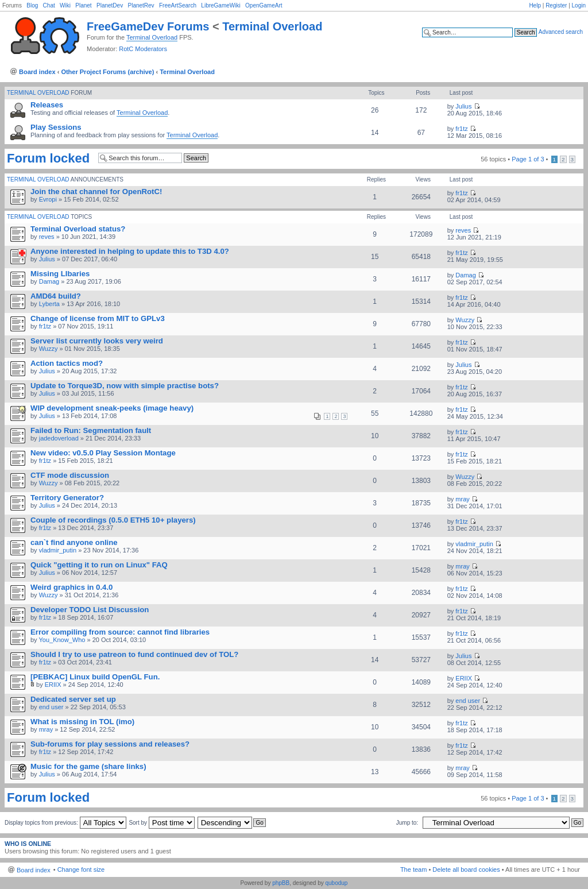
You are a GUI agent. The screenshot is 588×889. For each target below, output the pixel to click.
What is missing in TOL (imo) (82, 722)
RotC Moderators (143, 49)
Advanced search (561, 32)
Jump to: (407, 823)
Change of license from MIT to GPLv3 (98, 318)
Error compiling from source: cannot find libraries (120, 632)
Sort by (161, 823)
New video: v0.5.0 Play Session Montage (103, 453)
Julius (463, 106)
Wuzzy (465, 320)
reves (47, 237)
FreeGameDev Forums (148, 26)
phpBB (281, 883)
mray (462, 499)
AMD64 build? (56, 296)
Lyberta (49, 304)
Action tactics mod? (67, 363)
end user (51, 707)
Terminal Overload (272, 26)
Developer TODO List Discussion (90, 610)
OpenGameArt (264, 5)
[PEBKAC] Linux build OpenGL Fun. (95, 677)
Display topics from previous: (65, 823)
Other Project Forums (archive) (107, 72)
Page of (528, 159)
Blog (32, 5)
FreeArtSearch (178, 5)
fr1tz (461, 129)
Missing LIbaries (60, 274)
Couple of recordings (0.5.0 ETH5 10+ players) (113, 520)
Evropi (48, 199)
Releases (47, 105)
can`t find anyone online (74, 542)
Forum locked (48, 159)
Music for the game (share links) (88, 766)
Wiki (65, 5)
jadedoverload (59, 438)
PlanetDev (110, 5)
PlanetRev (141, 5)
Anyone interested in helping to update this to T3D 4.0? (130, 251)
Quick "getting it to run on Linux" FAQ (99, 565)
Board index (37, 72)
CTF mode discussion (70, 475)
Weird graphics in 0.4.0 (71, 587)
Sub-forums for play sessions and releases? (110, 744)
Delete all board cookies (466, 869)
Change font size (81, 869)
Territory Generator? (67, 498)
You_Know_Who (62, 640)
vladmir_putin (58, 550)
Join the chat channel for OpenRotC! (96, 192)
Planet (83, 5)
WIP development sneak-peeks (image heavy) (112, 408)
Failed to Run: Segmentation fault (91, 430)
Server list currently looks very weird (97, 341)
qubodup (336, 883)
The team (413, 869)
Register (556, 5)
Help (535, 5)
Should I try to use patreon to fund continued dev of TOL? (134, 654)
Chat (49, 5)
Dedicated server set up (73, 699)
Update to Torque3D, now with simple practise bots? (125, 386)
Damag (49, 281)
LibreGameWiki (220, 5)
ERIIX (53, 685)
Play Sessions (56, 127)
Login (579, 5)
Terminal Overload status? (78, 229)
